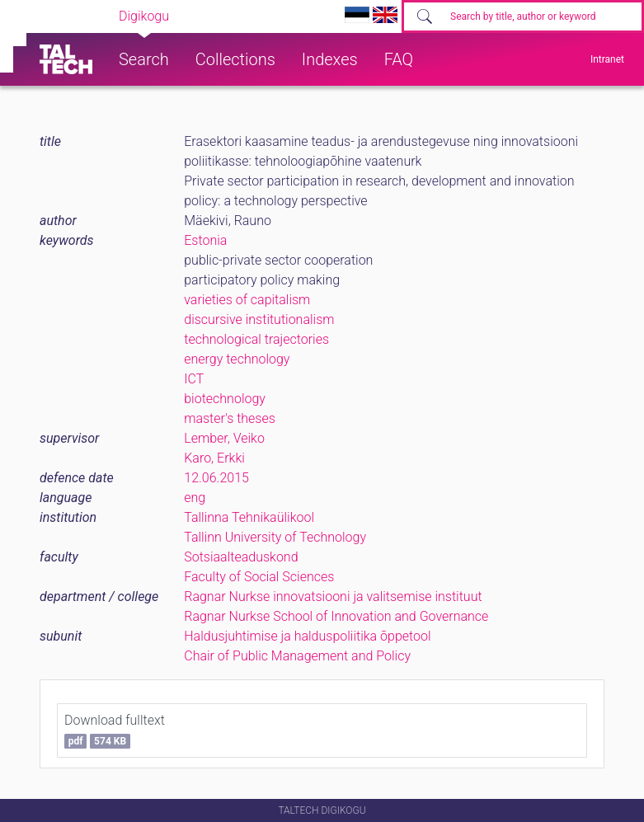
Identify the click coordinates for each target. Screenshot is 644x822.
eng (195, 498)
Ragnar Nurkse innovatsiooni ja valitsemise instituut (333, 597)
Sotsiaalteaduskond (241, 557)
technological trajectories (256, 339)
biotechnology (225, 399)
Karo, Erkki (214, 458)
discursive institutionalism (259, 319)
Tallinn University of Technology (275, 537)
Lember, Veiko (224, 438)
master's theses (230, 418)
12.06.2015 (216, 478)
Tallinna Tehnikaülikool (249, 517)
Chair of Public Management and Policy (297, 656)
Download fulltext (115, 730)
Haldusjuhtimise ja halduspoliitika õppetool (307, 636)
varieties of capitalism (247, 300)
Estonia (205, 240)
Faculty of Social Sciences (259, 577)
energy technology (237, 359)
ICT (194, 379)
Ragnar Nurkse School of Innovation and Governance (336, 616)
